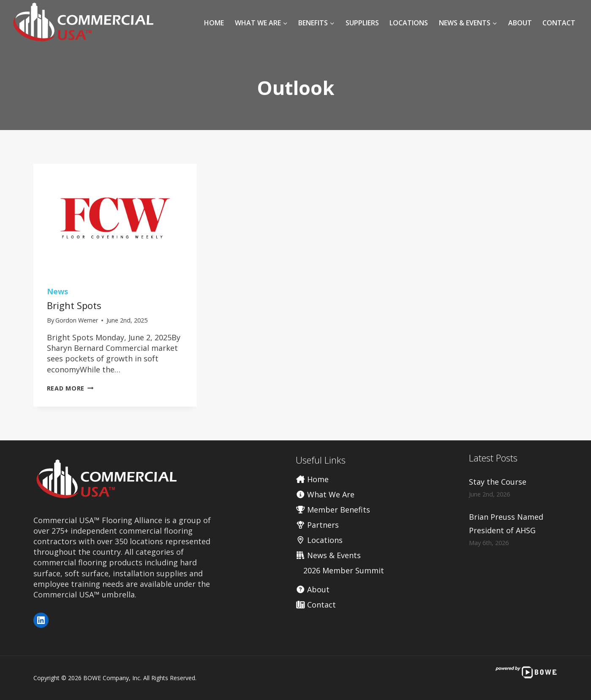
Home (214, 23)
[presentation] (115, 218)
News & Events (328, 555)
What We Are (325, 494)
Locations (409, 23)
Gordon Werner (77, 320)
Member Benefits (333, 510)
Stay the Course (498, 482)
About (520, 23)
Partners (317, 525)
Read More (70, 388)
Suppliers (362, 23)
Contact (559, 23)
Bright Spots (74, 305)
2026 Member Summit (344, 570)
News (57, 291)
